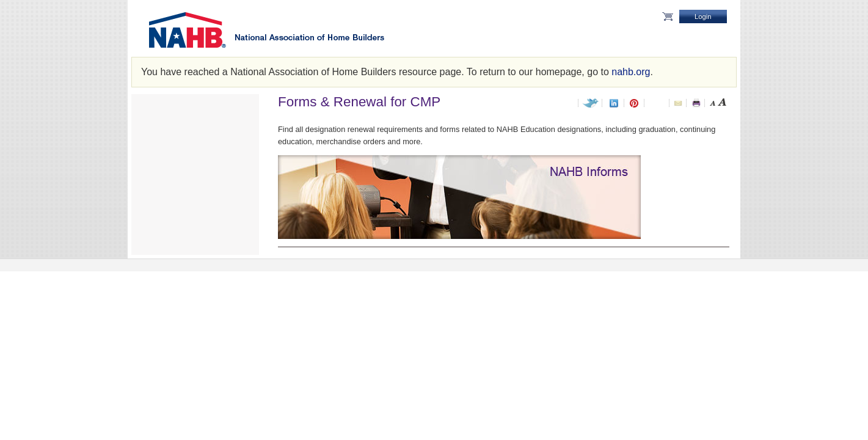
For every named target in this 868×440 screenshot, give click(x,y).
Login (703, 16)
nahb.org (631, 72)
